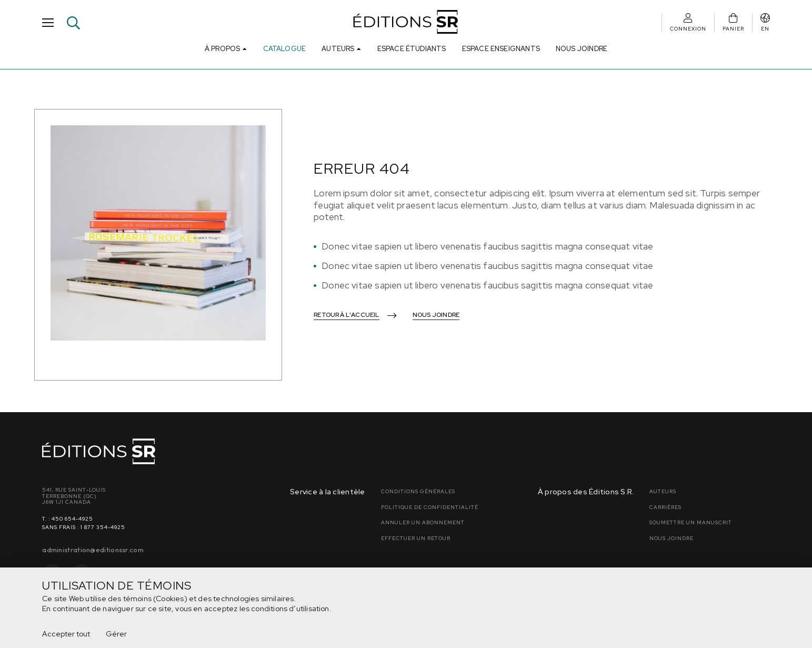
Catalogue (285, 49)
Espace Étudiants (412, 49)
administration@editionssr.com (93, 550)
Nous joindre (582, 49)
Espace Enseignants (501, 49)
